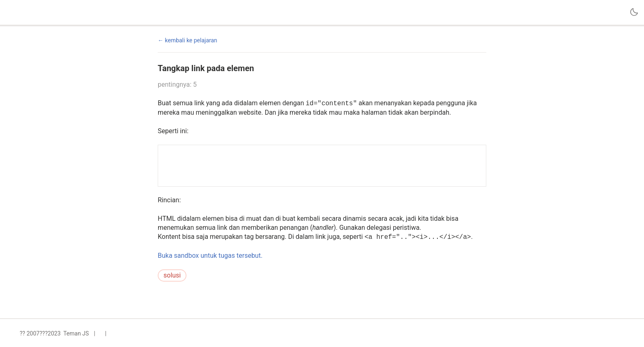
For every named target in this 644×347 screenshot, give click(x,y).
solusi (172, 275)
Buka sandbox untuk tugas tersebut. (210, 256)
